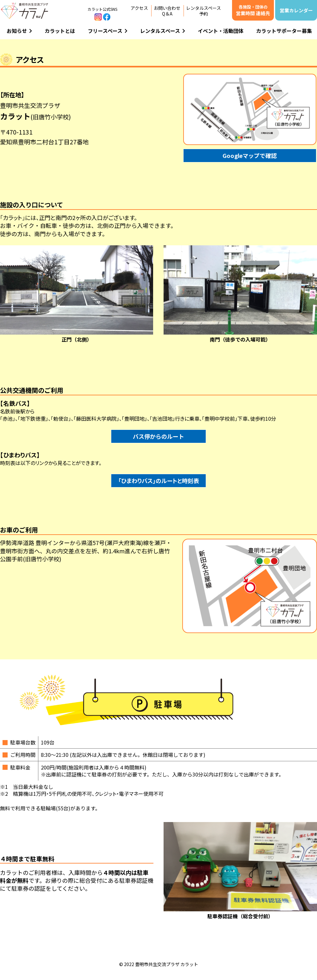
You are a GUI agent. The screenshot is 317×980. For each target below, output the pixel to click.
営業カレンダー (296, 10)
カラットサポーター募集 (284, 31)
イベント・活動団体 (221, 31)
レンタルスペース (163, 31)
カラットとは (60, 31)
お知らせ (19, 31)
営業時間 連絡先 (253, 10)
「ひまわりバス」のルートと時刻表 (159, 481)
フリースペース (108, 31)
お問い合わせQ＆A (167, 11)
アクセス (139, 8)
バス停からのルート (158, 436)
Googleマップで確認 (250, 155)
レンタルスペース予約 (204, 11)
